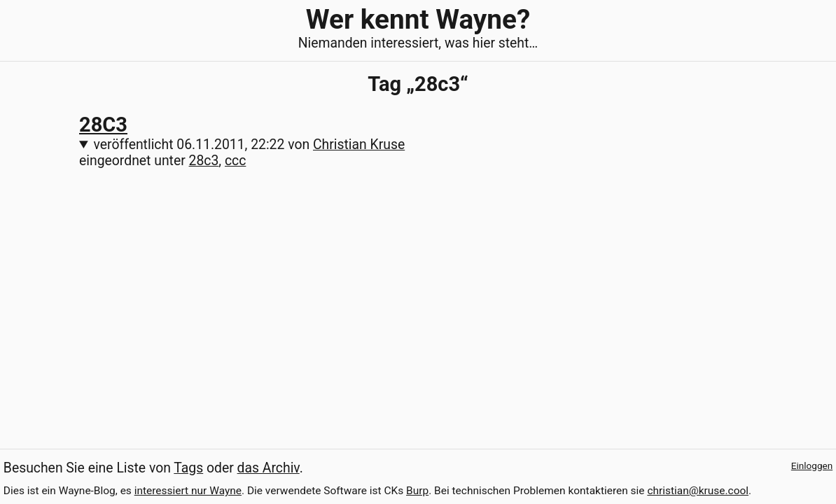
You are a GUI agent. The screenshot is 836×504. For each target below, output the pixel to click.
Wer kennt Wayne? (418, 19)
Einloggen (812, 465)
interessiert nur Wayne (188, 491)
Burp (417, 491)
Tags (188, 468)
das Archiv (269, 468)
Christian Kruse (359, 145)
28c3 (204, 161)
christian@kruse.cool (698, 491)
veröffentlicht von (250, 145)
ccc (235, 161)
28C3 (103, 125)
